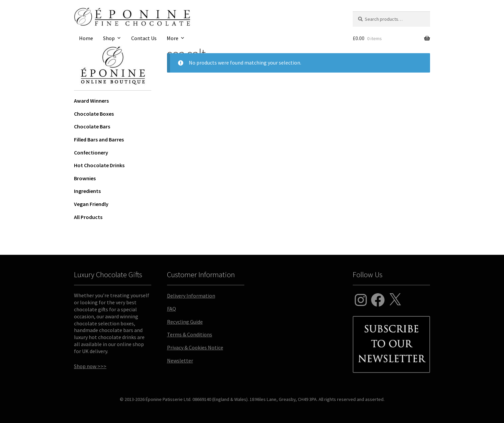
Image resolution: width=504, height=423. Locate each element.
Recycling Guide (185, 322)
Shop (109, 38)
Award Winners (91, 101)
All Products (88, 217)
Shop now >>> (90, 366)
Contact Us (144, 38)
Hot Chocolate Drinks (99, 165)
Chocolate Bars (92, 126)
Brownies (85, 178)
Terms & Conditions (190, 334)
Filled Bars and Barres (99, 139)
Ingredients (87, 191)
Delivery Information (191, 296)
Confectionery (91, 152)
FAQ (172, 309)
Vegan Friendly (91, 204)
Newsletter (180, 360)
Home (86, 38)
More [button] (173, 38)
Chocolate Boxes (94, 114)
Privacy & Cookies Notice (195, 347)
